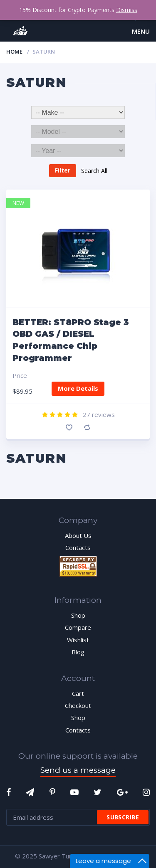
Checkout (78, 705)
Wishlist (78, 640)
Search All (94, 170)
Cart (78, 693)
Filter (63, 170)
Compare (87, 428)
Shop (78, 615)
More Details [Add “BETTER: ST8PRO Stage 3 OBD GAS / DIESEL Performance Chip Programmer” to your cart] (78, 388)
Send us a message (78, 770)
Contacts (78, 547)
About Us (78, 535)
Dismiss (127, 10)
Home (14, 52)
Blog (78, 652)
